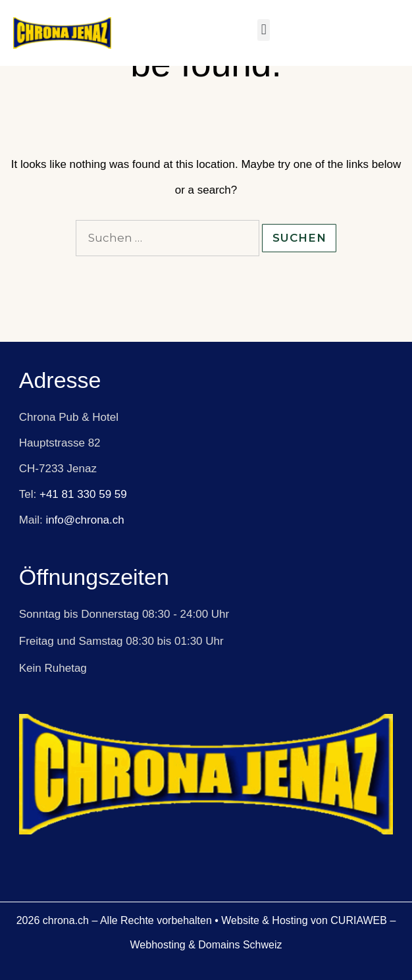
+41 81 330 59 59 (83, 494)
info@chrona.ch (85, 520)
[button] (264, 30)
